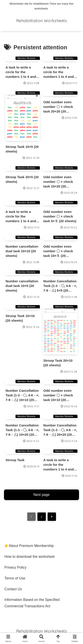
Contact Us (13, 589)
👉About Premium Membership (29, 546)
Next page (41, 495)
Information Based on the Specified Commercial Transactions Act (32, 603)
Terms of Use (15, 578)
